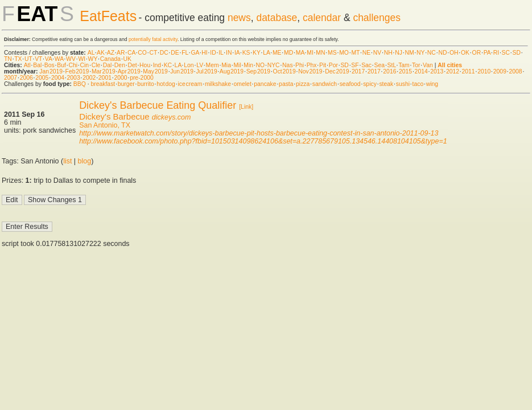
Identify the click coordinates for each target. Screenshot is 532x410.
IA (237, 53)
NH (388, 53)
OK (465, 53)
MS (332, 53)
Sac (366, 65)
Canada (110, 59)
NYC (274, 65)
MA (300, 53)
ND (442, 53)
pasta (286, 84)
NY (420, 53)
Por (333, 65)
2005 (42, 78)
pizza (303, 84)
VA (49, 59)
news (239, 18)
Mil (237, 65)
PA (487, 53)
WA (59, 59)
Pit (323, 65)
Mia (226, 65)
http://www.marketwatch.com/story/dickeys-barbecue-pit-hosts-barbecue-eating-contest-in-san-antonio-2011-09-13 (259, 133)
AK (101, 53)
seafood (350, 84)
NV (377, 53)
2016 (389, 71)
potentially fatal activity (153, 39)
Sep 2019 (258, 71)
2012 (453, 71)
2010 (484, 71)
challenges (377, 18)
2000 (120, 78)
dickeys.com (172, 117)
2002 (89, 78)
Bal (37, 65)
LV (200, 65)
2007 (11, 78)
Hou (145, 65)
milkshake (218, 84)
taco (418, 84)
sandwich (325, 84)
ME (277, 53)
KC (168, 65)
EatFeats (108, 16)
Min (248, 65)
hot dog (166, 84)
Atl (27, 65)
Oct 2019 (284, 71)
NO (261, 65)
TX (18, 59)
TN (8, 59)
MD (288, 53)
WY (93, 59)
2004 (58, 78)
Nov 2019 (310, 71)
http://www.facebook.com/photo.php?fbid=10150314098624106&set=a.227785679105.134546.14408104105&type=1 (263, 141)
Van (428, 65)
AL (91, 53)
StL (392, 65)
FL (185, 53)
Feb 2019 (77, 71)
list (67, 161)
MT (355, 53)
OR (477, 53)
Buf (61, 65)
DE (175, 53)
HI (204, 53)
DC (164, 53)
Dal (108, 65)
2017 (358, 71)
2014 (421, 71)
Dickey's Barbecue (114, 116)
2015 (405, 71)
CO (142, 53)
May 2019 (155, 71)
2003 (74, 78)
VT (38, 59)
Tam (404, 65)
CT (153, 53)
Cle (96, 65)
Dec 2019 (337, 71)
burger (126, 84)
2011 (469, 71)
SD (517, 53)
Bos (50, 65)
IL (221, 53)
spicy (370, 84)
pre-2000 (142, 78)
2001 (105, 78)
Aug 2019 (232, 71)
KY (257, 53)
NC (432, 53)
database (277, 18)
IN (229, 53)
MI (310, 53)
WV (71, 59)
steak (386, 84)
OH (454, 53)
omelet (243, 84)
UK (127, 59)
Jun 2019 (182, 71)
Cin (85, 65)
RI (496, 53)
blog (85, 161)
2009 (500, 71)
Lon (189, 65)
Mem (213, 65)
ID (213, 53)
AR (121, 53)
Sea (380, 65)
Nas (287, 65)
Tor (416, 65)
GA (195, 53)
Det (132, 65)
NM (409, 53)
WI (82, 59)
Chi (73, 65)
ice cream (190, 84)
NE (366, 53)
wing (432, 84)
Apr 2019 (129, 71)
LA (266, 53)
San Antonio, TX (105, 125)
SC (506, 53)
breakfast (103, 84)
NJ (399, 53)
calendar (322, 18)
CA (131, 53)
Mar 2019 (104, 71)
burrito (145, 84)
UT (28, 59)
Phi (300, 65)
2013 (437, 71)
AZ (111, 53)
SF (355, 65)
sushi (403, 84)
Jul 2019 (207, 71)
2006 (26, 78)
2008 (515, 71)
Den (120, 65)
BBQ (80, 84)
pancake (265, 84)
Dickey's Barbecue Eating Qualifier (158, 105)
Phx (312, 65)
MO (344, 53)
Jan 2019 (51, 71)
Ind (157, 65)
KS (246, 53)
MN (320, 53)
